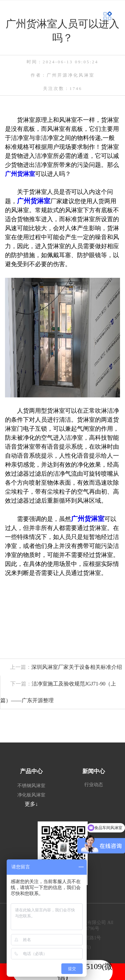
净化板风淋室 (31, 795)
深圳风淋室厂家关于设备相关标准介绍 (61, 667)
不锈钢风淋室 (31, 786)
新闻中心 (94, 771)
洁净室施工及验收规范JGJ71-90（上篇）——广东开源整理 (58, 692)
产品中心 (31, 771)
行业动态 (94, 785)
